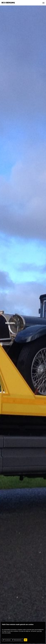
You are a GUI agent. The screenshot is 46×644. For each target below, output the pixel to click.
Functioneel (8, 640)
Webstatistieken (18, 640)
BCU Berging (8, 3)
